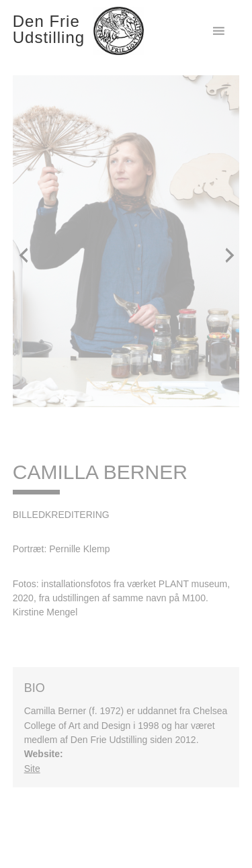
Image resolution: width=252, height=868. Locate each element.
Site (32, 769)
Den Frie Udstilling (49, 29)
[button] (23, 255)
